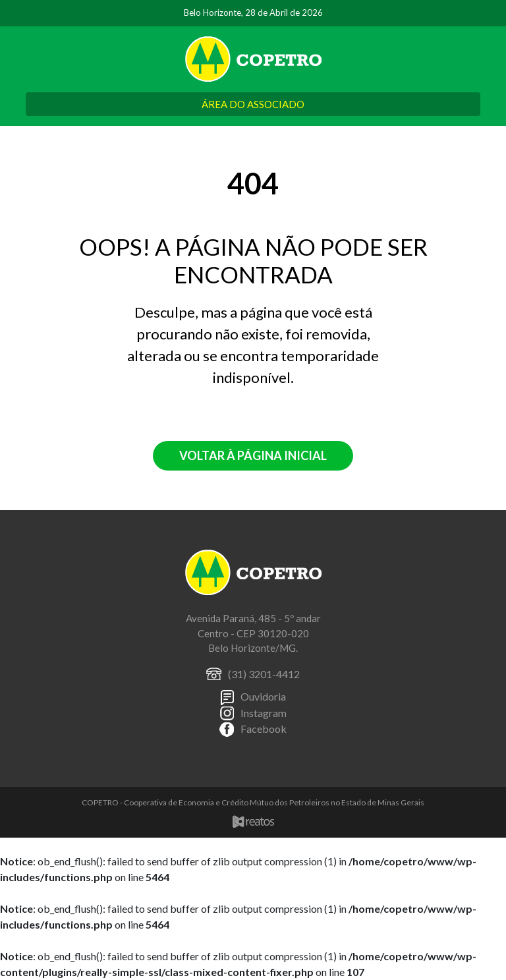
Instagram (264, 713)
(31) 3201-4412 (264, 674)
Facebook (264, 729)
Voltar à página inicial (253, 455)
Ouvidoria (263, 696)
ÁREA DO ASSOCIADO (253, 104)
